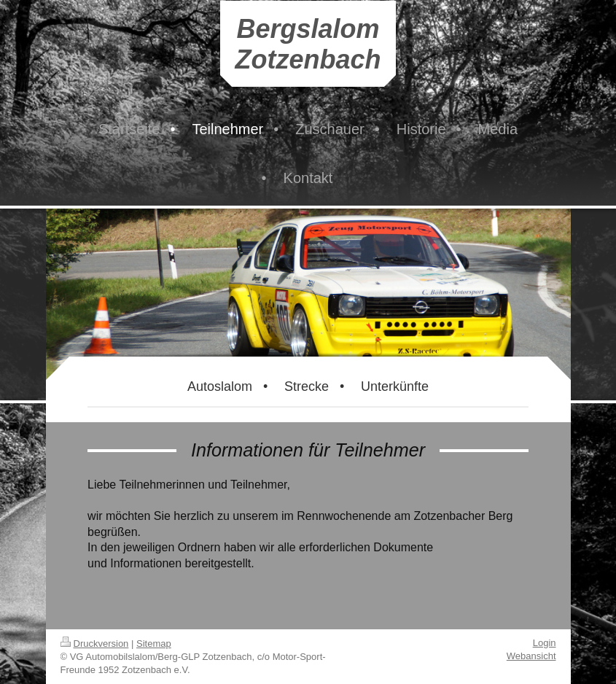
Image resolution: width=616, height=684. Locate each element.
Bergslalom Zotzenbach (308, 44)
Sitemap (154, 644)
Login (545, 643)
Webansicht (531, 656)
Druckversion (95, 644)
